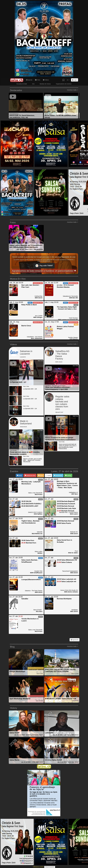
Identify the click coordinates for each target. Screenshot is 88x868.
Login (74, 80)
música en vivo (30, 476)
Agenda (29, 80)
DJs (33, 84)
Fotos (38, 80)
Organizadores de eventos (64, 84)
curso (48, 476)
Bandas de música (45, 84)
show (41, 476)
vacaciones (58, 476)
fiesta (19, 476)
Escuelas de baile (22, 84)
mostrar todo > (73, 90)
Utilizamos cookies (39, 867)
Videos (46, 80)
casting (68, 476)
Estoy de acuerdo (50, 867)
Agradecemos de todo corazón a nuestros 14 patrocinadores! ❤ (44, 271)
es (68, 80)
